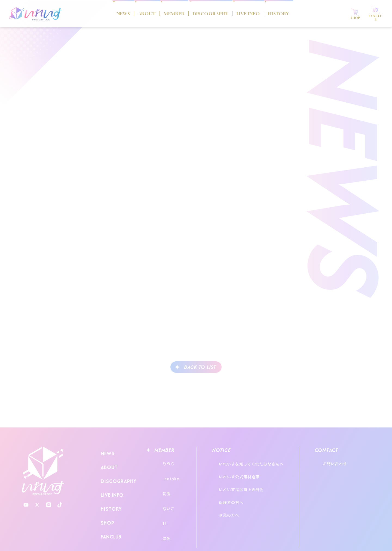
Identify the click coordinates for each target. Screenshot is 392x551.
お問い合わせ (350, 462)
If (159, 502)
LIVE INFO (257, 14)
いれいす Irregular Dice (35, 14)
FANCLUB (110, 515)
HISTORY (295, 14)
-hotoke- (167, 472)
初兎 (161, 482)
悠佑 (161, 512)
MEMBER (163, 14)
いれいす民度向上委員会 (247, 476)
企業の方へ (235, 491)
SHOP (106, 505)
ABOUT (129, 14)
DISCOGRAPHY (209, 14)
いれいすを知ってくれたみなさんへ (257, 462)
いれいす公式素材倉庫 (245, 469)
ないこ (163, 492)
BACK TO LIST (200, 367)
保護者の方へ (237, 484)
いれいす (43, 471)
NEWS (100, 14)
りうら (163, 462)
